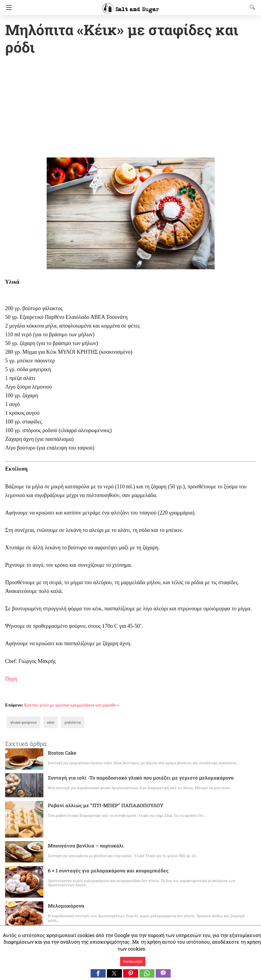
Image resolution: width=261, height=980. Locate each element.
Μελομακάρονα (64, 889)
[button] (98, 973)
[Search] (251, 7)
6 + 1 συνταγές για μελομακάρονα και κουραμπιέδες (101, 854)
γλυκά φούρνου (21, 705)
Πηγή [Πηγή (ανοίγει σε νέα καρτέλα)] (11, 662)
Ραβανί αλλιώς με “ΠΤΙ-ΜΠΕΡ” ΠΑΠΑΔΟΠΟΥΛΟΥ (103, 788)
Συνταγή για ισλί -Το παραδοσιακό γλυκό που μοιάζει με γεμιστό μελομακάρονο (129, 761)
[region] (130, 90)
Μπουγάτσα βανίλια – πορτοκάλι (82, 829)
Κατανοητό (133, 962)
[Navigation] (7, 8)
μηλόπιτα (66, 705)
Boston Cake (61, 736)
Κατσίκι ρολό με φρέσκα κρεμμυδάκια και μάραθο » (72, 688)
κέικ (46, 705)
